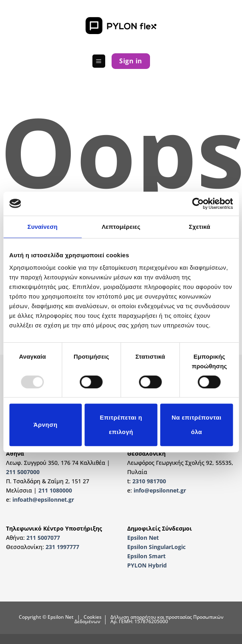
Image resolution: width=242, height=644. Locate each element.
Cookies (93, 617)
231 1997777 (62, 547)
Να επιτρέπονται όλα (197, 425)
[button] (99, 61)
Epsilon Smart (146, 556)
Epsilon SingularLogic (156, 547)
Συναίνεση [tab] (43, 227)
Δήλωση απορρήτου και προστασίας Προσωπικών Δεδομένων (149, 619)
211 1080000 (55, 490)
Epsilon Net (143, 538)
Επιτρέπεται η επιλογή (121, 425)
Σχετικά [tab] (199, 227)
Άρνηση (46, 425)
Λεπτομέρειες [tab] (121, 227)
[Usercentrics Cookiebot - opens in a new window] (198, 204)
